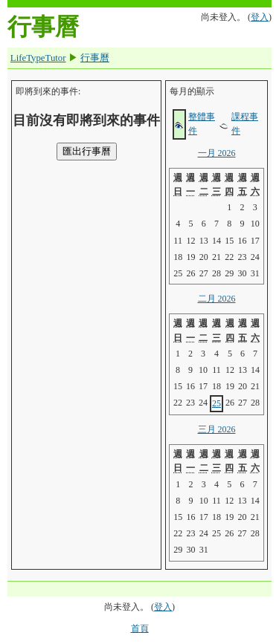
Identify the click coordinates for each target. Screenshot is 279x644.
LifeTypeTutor (38, 58)
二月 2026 (217, 299)
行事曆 (95, 58)
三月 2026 (217, 429)
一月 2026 (217, 153)
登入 (260, 17)
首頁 (140, 628)
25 (217, 403)
